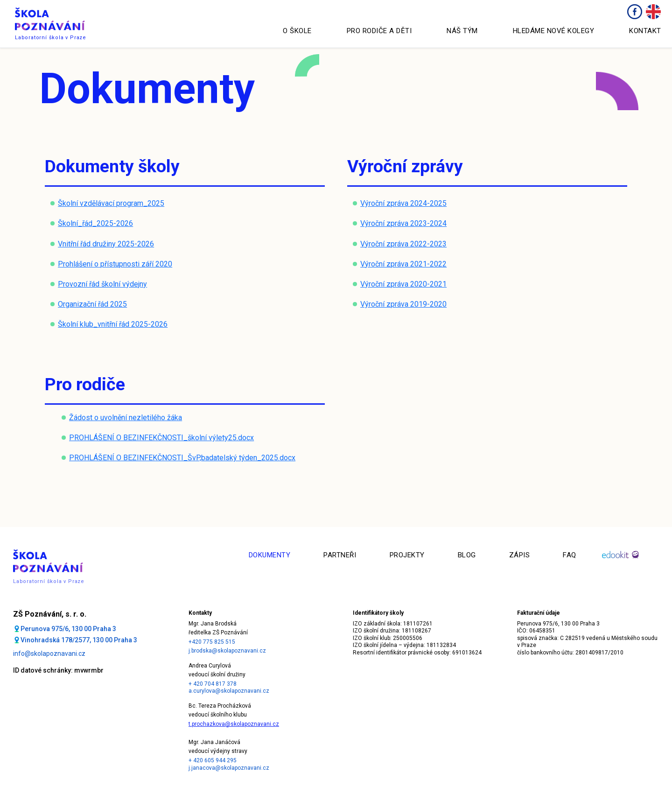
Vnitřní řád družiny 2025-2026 (106, 244)
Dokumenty (270, 555)
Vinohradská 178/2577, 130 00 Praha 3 (79, 640)
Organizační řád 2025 (92, 304)
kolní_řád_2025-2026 (98, 223)
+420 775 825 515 (212, 642)
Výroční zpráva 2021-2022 (403, 264)
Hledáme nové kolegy (554, 31)
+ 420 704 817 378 (213, 684)
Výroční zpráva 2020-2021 (403, 284)
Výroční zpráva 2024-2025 (403, 203)
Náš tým (462, 31)
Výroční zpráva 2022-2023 (403, 244)
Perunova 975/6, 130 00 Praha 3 (68, 629)
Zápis (520, 555)
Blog (467, 555)
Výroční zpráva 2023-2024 (403, 223)
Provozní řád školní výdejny (102, 284)
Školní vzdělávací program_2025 (111, 203)
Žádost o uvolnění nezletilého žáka (126, 418)
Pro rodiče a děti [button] (379, 31)
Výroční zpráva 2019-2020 (403, 304)
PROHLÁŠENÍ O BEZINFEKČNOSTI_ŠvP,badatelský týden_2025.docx (182, 458)
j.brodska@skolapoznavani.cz (227, 651)
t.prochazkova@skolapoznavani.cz (234, 724)
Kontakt (645, 31)
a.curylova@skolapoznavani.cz (229, 691)
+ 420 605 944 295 (213, 760)
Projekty (407, 555)
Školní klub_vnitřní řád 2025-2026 (113, 324)
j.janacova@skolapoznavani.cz (229, 768)
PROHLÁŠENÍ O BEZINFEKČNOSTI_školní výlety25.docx (161, 438)
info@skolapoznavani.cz (49, 653)
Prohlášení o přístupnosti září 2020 (115, 264)
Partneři (340, 555)
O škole (297, 31)
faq (570, 555)
